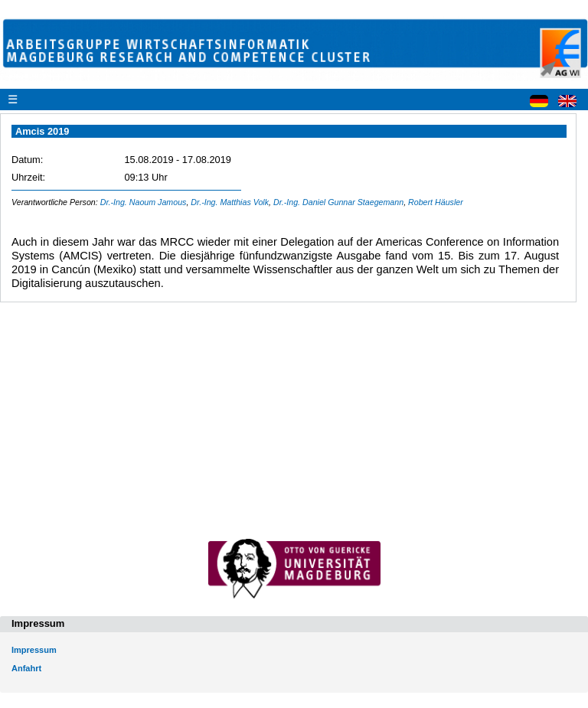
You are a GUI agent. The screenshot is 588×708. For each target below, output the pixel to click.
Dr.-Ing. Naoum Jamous (144, 202)
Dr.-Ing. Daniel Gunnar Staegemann (338, 202)
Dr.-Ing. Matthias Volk (230, 202)
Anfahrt (26, 668)
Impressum (34, 650)
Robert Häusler (436, 202)
